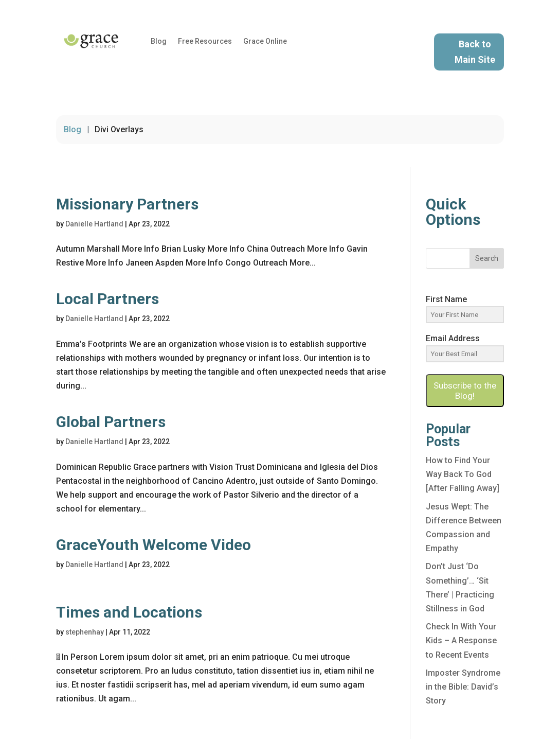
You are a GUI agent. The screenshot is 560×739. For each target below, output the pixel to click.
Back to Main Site (475, 52)
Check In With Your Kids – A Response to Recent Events (461, 640)
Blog (159, 41)
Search (487, 258)
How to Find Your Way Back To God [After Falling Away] (463, 474)
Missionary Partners (127, 204)
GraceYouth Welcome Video (153, 545)
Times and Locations (129, 612)
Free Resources (205, 41)
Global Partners (111, 422)
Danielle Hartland (94, 224)
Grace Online (265, 41)
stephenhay (85, 632)
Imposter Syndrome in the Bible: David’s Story (463, 687)
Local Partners (107, 299)
